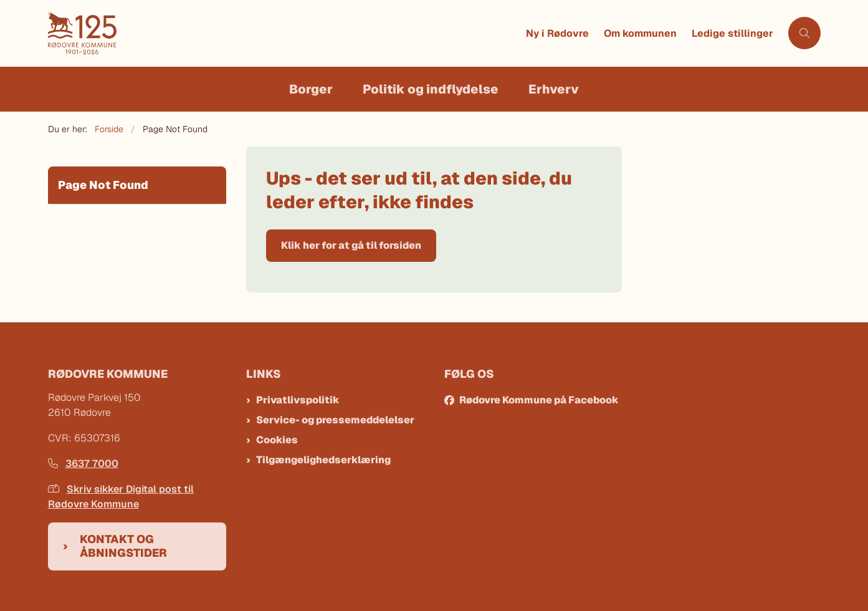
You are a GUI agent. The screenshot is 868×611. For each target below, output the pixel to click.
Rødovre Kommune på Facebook (539, 400)
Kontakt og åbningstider (123, 546)
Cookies (277, 440)
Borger (311, 89)
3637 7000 (83, 464)
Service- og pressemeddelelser (335, 420)
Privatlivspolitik (298, 400)
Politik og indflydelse (431, 89)
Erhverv (554, 89)
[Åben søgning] (804, 33)
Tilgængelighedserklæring (323, 460)
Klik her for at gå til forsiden (351, 245)
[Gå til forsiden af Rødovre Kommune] (283, 33)
